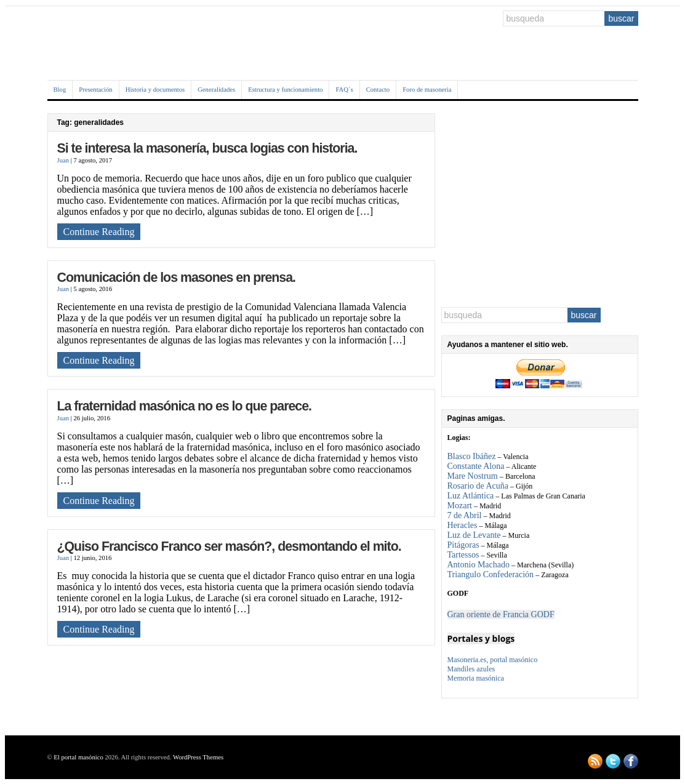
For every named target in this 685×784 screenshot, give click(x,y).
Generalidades (216, 90)
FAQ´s (344, 90)
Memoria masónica (476, 678)
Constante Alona (476, 466)
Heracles (463, 525)
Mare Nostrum (474, 476)
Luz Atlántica (471, 496)
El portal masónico (78, 757)
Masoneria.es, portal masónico (493, 660)
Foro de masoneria (427, 90)
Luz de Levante (474, 535)
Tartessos (463, 555)
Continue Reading (99, 232)
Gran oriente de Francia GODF (501, 614)
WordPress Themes (198, 757)
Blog (60, 90)
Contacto (378, 90)
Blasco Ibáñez (472, 456)
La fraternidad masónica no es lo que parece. (185, 406)
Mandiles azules (471, 669)
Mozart (460, 506)
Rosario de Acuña (478, 486)
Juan (63, 160)
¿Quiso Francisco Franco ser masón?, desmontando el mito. (229, 546)
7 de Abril (465, 515)
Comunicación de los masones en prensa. (177, 278)
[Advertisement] (540, 204)
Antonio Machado (479, 565)
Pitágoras (463, 545)
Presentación (95, 90)
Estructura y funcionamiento (285, 90)
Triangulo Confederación (491, 574)
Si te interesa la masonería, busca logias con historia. (207, 148)
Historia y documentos (155, 90)
